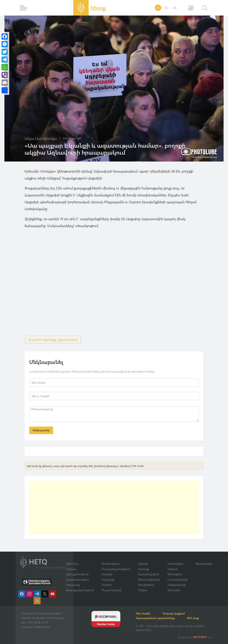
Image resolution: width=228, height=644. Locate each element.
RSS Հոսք (193, 618)
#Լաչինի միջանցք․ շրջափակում (53, 339)
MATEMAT (200, 637)
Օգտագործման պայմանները (155, 618)
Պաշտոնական (112, 590)
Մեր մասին (143, 613)
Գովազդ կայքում (174, 613)
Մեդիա (143, 590)
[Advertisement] (114, 507)
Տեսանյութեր (204, 564)
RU (166, 8)
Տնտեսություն (111, 564)
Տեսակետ (174, 590)
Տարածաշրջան (149, 574)
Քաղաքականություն (80, 590)
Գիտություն (175, 574)
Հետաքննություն (77, 574)
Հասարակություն (78, 579)
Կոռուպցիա (175, 564)
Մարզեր (107, 574)
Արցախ (143, 564)
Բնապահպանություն (116, 569)
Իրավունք (73, 585)
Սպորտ (107, 585)
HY (158, 8)
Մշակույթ (108, 579)
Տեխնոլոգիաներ (149, 579)
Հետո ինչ (72, 564)
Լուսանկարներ (178, 579)
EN (175, 8)
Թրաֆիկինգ (146, 585)
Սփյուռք (143, 569)
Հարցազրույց (176, 585)
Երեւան (173, 569)
